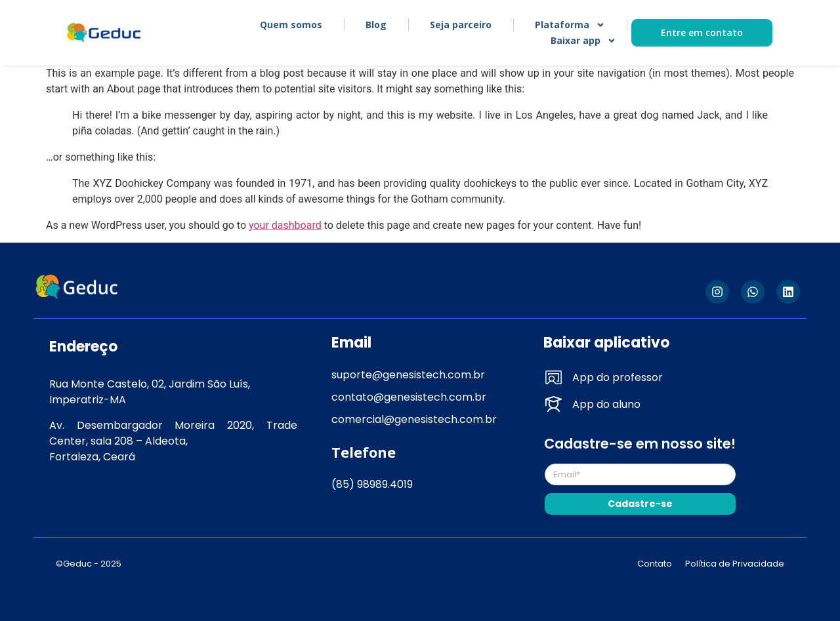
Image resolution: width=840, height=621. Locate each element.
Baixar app (583, 41)
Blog (376, 25)
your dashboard (285, 225)
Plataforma (570, 25)
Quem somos (291, 25)
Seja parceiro (461, 25)
